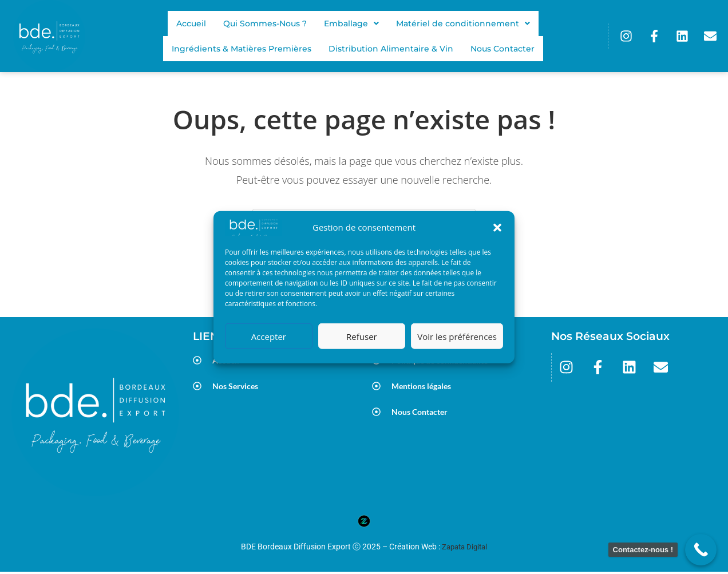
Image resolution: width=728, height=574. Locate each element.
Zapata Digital (464, 549)
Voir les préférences (457, 336)
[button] (497, 228)
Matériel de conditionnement (464, 23)
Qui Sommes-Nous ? (264, 23)
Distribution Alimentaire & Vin (391, 49)
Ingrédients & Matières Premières (241, 49)
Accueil (190, 23)
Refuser (362, 336)
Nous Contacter (504, 49)
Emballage (352, 23)
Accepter (269, 336)
